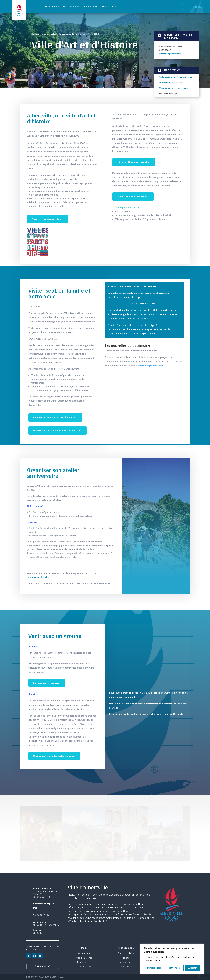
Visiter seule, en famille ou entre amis (176, 56)
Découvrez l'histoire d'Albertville (133, 162)
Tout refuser (175, 968)
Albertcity (196, 7)
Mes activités (109, 6)
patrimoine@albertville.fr (170, 32)
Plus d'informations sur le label (47, 219)
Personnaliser (154, 968)
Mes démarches (71, 6)
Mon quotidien (90, 6)
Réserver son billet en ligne (171, 61)
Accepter (193, 968)
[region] (172, 959)
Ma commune (52, 6)
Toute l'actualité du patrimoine (132, 197)
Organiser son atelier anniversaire (174, 67)
